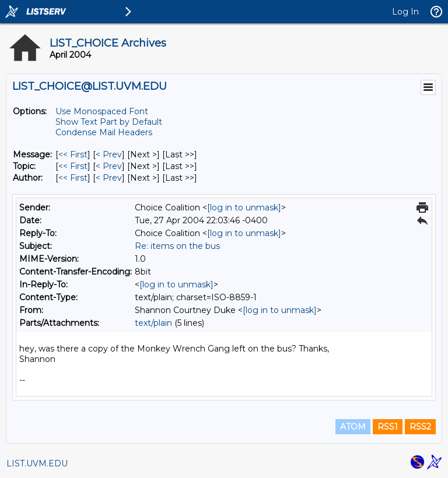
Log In (405, 12)
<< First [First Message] (73, 154)
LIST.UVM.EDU (37, 463)
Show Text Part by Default (109, 122)
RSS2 (420, 427)
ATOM (353, 427)
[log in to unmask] (244, 208)
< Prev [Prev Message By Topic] (109, 166)
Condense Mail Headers (104, 132)
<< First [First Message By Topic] (73, 166)
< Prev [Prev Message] (109, 154)
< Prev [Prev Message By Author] (109, 178)
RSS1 (388, 427)
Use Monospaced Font (102, 111)
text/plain (153, 323)
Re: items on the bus (177, 246)
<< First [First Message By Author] (73, 178)
